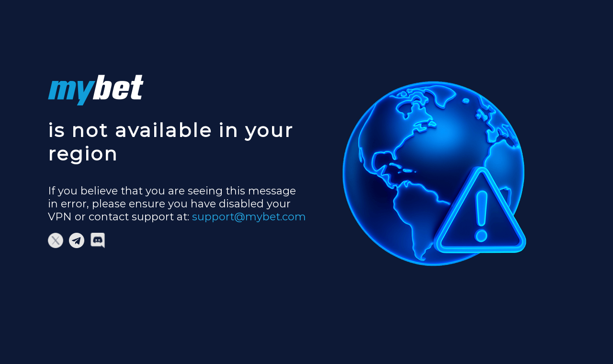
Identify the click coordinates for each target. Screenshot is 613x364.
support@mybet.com (249, 217)
